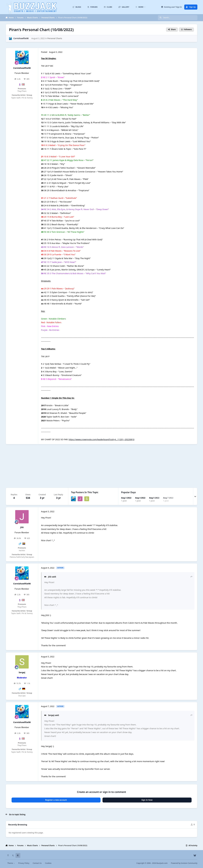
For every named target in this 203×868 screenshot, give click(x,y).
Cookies (48, 863)
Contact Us (37, 863)
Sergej (22, 672)
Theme (11, 863)
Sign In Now (147, 800)
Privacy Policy (24, 863)
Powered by (184, 863)
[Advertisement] (101, 466)
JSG (22, 527)
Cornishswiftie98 (21, 38)
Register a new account (56, 800)
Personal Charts (55, 38)
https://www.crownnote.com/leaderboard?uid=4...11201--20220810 (101, 439)
